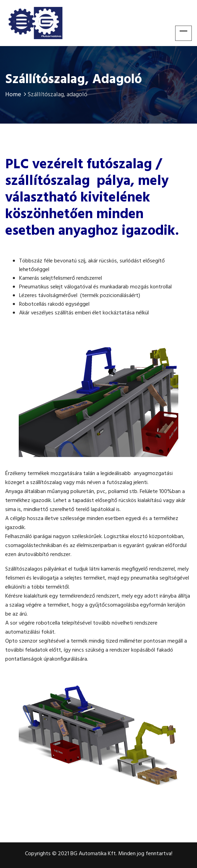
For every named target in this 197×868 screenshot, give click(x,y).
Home (16, 95)
